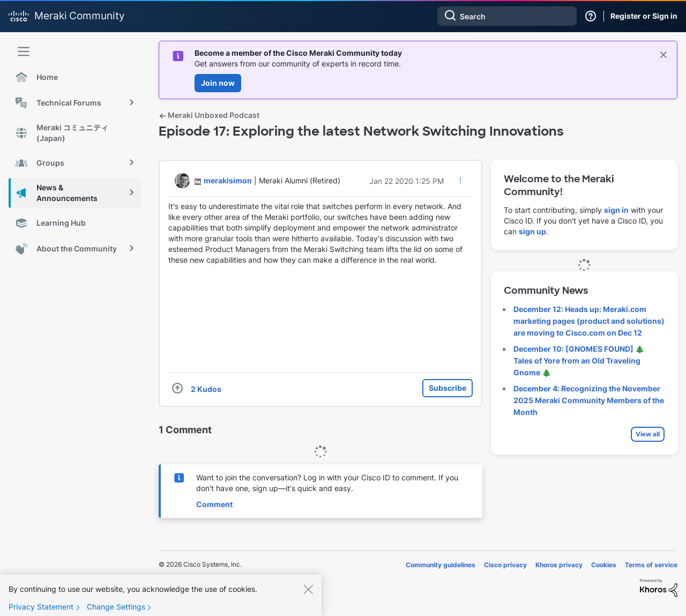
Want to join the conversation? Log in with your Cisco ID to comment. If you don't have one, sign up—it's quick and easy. (327, 483)
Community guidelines (441, 565)
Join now (218, 83)
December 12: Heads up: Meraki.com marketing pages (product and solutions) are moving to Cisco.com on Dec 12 (589, 321)
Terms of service (651, 565)
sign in (616, 210)
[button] (460, 180)
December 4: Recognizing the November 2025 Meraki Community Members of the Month (589, 400)
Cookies (604, 565)
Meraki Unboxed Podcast (209, 115)
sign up (532, 231)
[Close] (308, 589)
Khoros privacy (559, 565)
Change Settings (116, 607)
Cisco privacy (505, 565)
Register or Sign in (644, 16)
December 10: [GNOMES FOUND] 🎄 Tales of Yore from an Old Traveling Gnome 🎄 (579, 361)
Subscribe (448, 388)
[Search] (507, 16)
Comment (214, 504)
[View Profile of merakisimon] (228, 180)
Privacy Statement (41, 607)
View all (648, 434)
